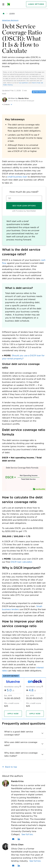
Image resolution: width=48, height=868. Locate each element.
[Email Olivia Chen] (13, 866)
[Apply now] (13, 714)
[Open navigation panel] (3, 4)
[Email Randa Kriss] (13, 839)
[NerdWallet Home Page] (9, 4)
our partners (24, 83)
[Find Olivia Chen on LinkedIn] (19, 866)
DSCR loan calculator (21, 562)
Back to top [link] (11, 767)
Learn (12, 13)
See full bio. (27, 834)
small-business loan (17, 177)
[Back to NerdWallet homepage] (4, 14)
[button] (24, 105)
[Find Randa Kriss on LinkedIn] (19, 839)
